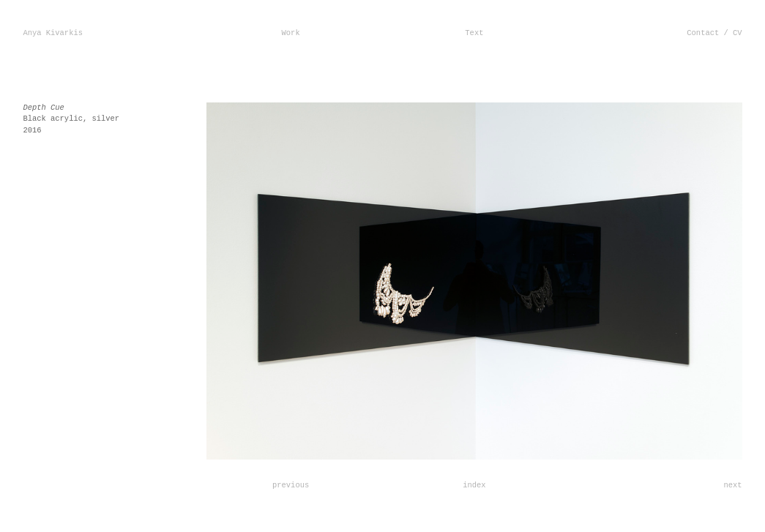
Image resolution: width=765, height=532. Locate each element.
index (474, 485)
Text (474, 33)
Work (291, 33)
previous (291, 485)
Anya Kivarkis (53, 33)
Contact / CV (714, 33)
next (733, 485)
